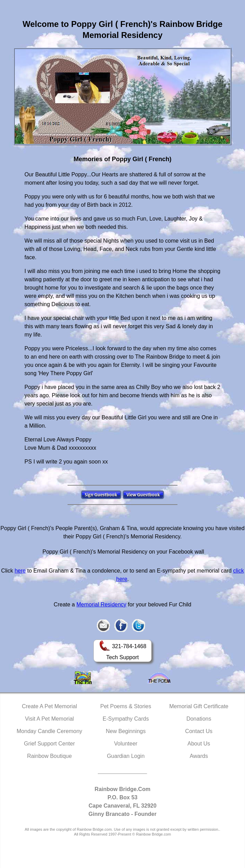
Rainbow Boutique (49, 756)
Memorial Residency (101, 604)
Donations (199, 719)
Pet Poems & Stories (126, 706)
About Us (199, 744)
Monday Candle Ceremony (49, 731)
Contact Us (199, 731)
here (20, 571)
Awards (199, 756)
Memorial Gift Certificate (199, 706)
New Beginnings (126, 731)
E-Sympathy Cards (126, 719)
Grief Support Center (50, 744)
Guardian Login (126, 756)
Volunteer (126, 744)
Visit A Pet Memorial (49, 719)
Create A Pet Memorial (49, 706)
